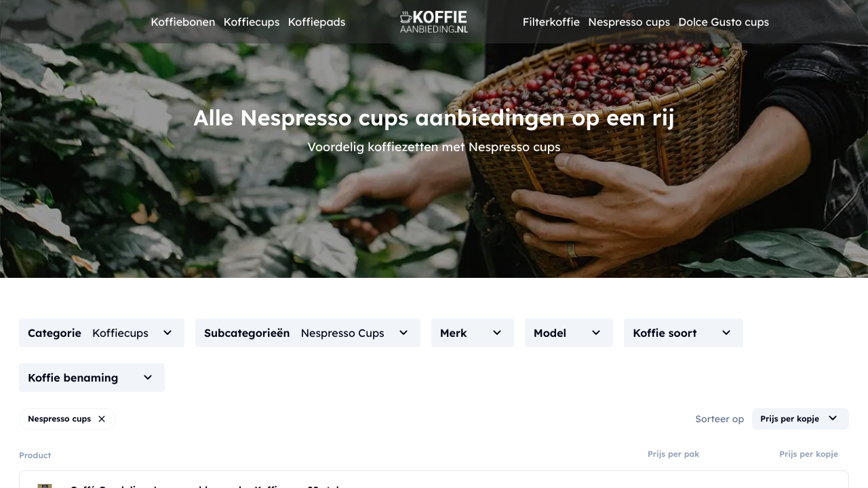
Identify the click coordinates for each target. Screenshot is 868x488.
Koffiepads (316, 22)
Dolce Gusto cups (724, 22)
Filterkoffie (552, 22)
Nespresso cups (629, 22)
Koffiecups (251, 22)
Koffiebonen (183, 22)
